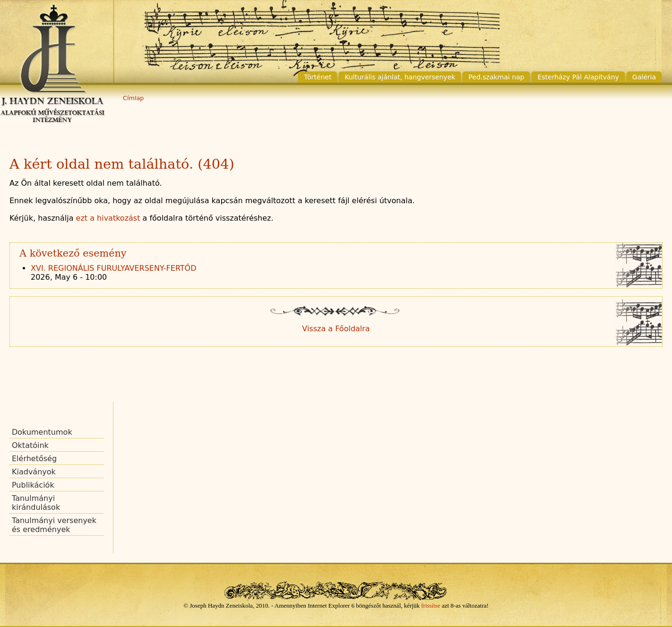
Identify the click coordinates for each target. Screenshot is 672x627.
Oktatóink (30, 445)
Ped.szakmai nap (496, 77)
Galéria (644, 77)
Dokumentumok (42, 432)
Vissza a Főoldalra (336, 329)
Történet (318, 77)
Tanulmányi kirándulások (36, 503)
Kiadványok (34, 472)
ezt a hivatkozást (108, 218)
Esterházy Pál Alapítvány (578, 77)
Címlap (133, 98)
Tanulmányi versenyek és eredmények (54, 525)
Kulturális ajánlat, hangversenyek (400, 77)
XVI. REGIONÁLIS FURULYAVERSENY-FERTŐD (114, 268)
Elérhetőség (34, 459)
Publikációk (33, 485)
